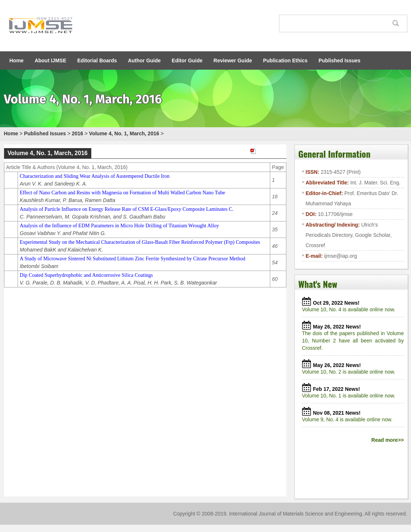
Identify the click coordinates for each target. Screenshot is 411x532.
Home (17, 60)
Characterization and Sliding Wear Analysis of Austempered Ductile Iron (95, 176)
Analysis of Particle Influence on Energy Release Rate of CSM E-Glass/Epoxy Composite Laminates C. (127, 209)
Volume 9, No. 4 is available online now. (349, 419)
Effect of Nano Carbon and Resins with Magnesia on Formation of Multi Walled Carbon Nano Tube (122, 193)
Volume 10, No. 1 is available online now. (350, 396)
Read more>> (388, 440)
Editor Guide (187, 60)
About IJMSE (50, 60)
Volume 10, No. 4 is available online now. (350, 309)
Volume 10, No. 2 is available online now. (350, 372)
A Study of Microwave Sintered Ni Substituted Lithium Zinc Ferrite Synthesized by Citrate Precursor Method (133, 259)
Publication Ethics (285, 60)
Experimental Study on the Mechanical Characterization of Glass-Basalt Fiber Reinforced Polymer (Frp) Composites (140, 242)
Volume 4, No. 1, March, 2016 (124, 133)
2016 (78, 133)
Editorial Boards (97, 60)
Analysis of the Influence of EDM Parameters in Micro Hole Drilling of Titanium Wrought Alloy (120, 226)
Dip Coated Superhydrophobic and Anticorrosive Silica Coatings (86, 275)
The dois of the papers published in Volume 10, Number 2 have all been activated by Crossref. (353, 341)
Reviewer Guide (233, 60)
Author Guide (144, 60)
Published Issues (340, 60)
